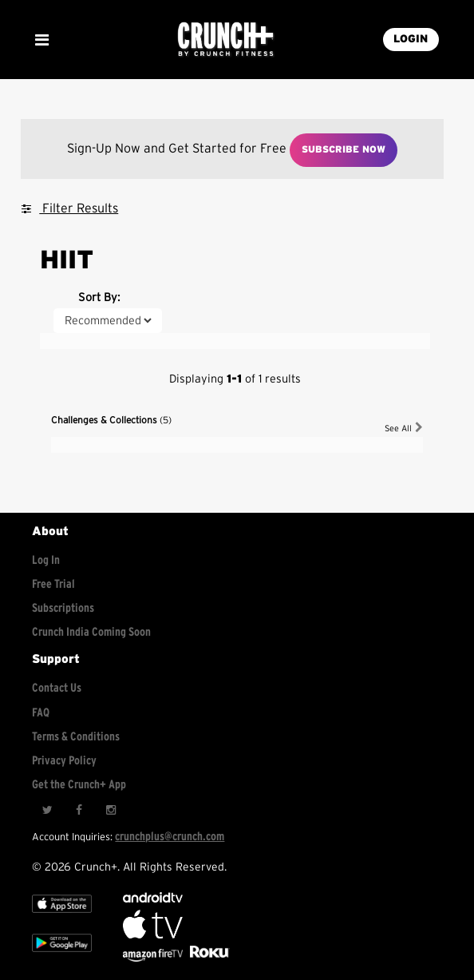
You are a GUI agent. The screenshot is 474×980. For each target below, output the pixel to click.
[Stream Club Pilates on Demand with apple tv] (207, 958)
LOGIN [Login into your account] (411, 39)
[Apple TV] (62, 917)
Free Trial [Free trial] (53, 584)
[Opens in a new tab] (154, 958)
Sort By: (99, 298)
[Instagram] (111, 810)
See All (404, 428)
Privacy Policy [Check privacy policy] (64, 761)
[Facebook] (79, 810)
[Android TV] (153, 899)
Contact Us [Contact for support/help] (57, 688)
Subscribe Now (344, 149)
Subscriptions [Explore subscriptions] (63, 608)
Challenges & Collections (111, 420)
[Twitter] (47, 810)
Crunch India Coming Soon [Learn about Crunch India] (91, 632)
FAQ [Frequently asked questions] (41, 713)
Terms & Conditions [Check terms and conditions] (76, 737)
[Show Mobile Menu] (41, 40)
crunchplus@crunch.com (170, 837)
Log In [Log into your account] (46, 560)
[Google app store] (62, 956)
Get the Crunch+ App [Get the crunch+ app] (79, 785)
